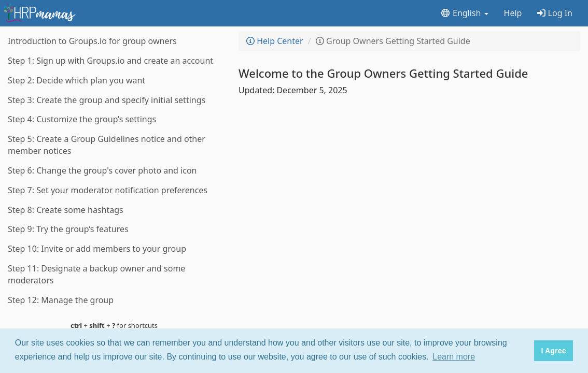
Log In (555, 13)
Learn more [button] (454, 357)
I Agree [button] (553, 351)
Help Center (275, 41)
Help (513, 13)
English (464, 13)
